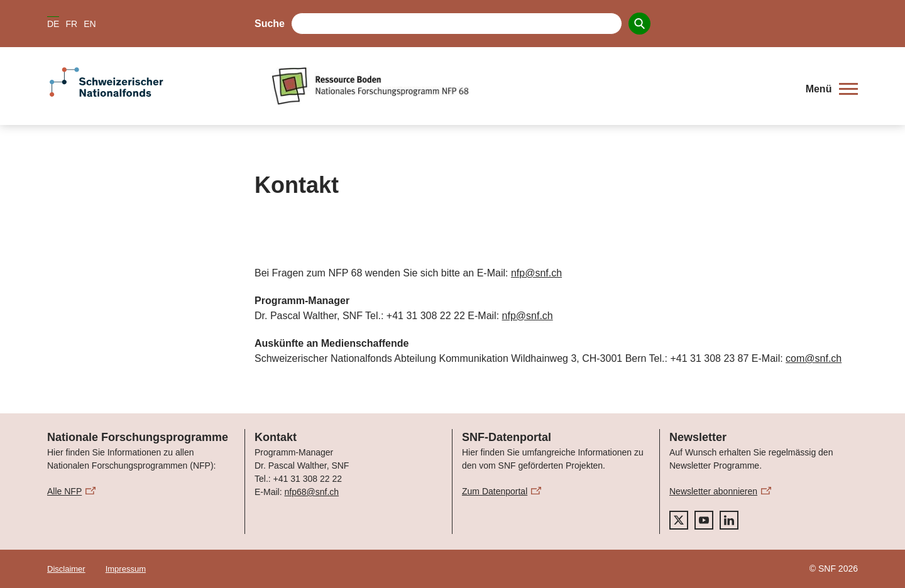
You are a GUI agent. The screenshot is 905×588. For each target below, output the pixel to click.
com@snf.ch (814, 358)
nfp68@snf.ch (311, 492)
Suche (270, 24)
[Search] (639, 24)
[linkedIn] (729, 520)
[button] (832, 89)
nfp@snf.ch (536, 273)
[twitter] (679, 520)
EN (90, 24)
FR (71, 24)
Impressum (126, 569)
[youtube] (704, 520)
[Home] (531, 86)
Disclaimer (66, 569)
